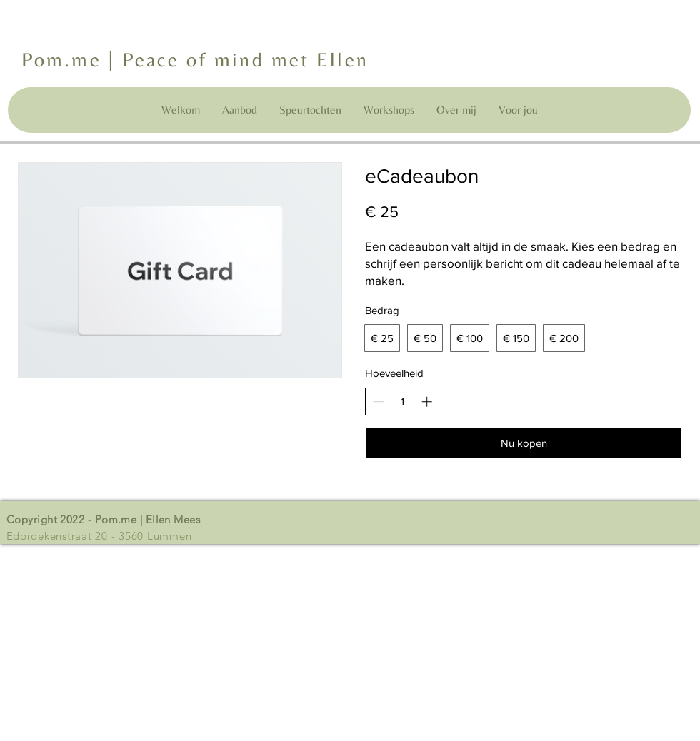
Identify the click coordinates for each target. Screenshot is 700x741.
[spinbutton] (402, 402)
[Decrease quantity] (378, 402)
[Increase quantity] (427, 402)
